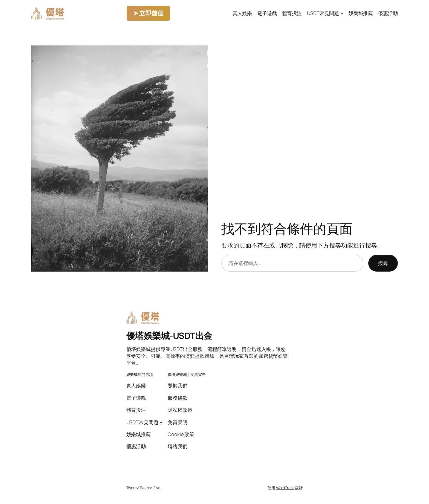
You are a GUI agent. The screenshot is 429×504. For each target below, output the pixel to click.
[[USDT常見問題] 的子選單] (342, 13)
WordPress (285, 488)
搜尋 (383, 263)
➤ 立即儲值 (148, 13)
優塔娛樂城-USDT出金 (169, 336)
